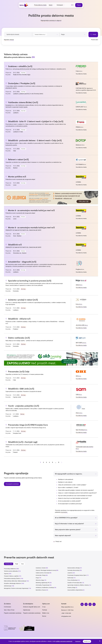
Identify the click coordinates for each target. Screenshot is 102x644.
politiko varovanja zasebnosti (64, 641)
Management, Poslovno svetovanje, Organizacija (16, 588)
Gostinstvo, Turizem (41, 568)
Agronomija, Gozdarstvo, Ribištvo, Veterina (78, 585)
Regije (17, 564)
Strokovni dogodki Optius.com (32, 607)
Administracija (8, 586)
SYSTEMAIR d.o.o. (81, 164)
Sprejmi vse (87, 641)
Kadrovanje (70, 578)
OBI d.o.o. (78, 376)
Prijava (79, 5)
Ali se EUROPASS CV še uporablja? (66, 518)
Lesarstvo (70, 573)
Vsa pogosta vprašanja (12, 484)
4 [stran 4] (49, 462)
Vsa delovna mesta (81, 74)
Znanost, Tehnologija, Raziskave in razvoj (46, 570)
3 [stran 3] (46, 462)
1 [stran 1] (40, 462)
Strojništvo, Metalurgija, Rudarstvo (13, 584)
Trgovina (6, 574)
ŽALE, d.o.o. (79, 413)
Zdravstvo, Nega (40, 580)
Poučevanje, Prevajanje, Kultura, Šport (77, 575)
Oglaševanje (27, 610)
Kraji (22, 564)
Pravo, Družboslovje (72, 580)
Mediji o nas (46, 613)
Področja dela (9, 564)
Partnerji (45, 610)
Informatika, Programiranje (42, 585)
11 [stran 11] (59, 462)
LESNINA (78, 182)
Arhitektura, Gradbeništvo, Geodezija (45, 588)
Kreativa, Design (71, 588)
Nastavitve (78, 641)
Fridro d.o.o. (79, 71)
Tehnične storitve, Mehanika (11, 571)
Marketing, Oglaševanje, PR (43, 583)
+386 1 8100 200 (66, 613)
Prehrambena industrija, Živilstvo (12, 579)
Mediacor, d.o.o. (80, 145)
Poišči (93, 34)
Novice (44, 616)
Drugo (37, 578)
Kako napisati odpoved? (63, 536)
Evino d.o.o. (79, 304)
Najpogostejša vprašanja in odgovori (51, 20)
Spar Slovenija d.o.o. (82, 430)
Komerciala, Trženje (41, 575)
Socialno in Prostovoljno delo (75, 583)
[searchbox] (73, 34)
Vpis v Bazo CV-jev (9, 610)
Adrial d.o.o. (79, 285)
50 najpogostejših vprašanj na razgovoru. (69, 474)
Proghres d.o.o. (80, 269)
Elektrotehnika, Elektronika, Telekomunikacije (15, 581)
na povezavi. (64, 512)
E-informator (7, 607)
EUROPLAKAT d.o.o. (81, 107)
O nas (44, 607)
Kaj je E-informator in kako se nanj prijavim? (69, 524)
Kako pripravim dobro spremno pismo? (68, 530)
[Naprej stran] (62, 462)
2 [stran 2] (43, 462)
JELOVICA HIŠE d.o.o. (82, 325)
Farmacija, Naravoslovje (74, 570)
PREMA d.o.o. (80, 127)
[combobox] (46, 34)
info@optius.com (66, 616)
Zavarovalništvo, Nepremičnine (75, 590)
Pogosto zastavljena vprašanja (13, 613)
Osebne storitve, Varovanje (42, 573)
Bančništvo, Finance (41, 590)
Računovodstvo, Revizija (74, 568)
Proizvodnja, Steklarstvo (10, 569)
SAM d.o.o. (79, 395)
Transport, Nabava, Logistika (11, 576)
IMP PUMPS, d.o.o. (81, 343)
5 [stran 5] (53, 462)
